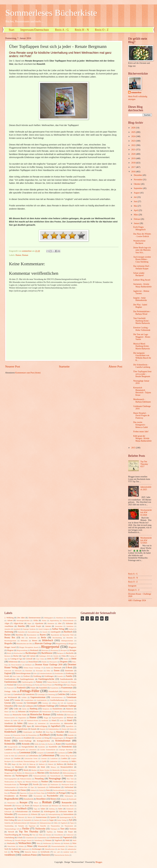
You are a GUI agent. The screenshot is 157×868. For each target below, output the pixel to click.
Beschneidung (57, 638)
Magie (14, 764)
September (138, 188)
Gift (62, 703)
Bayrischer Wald (68, 635)
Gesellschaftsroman (57, 700)
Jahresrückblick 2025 (146, 488)
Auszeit (45, 632)
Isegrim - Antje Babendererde (140, 299)
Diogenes (64, 662)
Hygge (46, 718)
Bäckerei (7, 656)
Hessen (57, 712)
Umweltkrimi (58, 835)
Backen (7, 635)
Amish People (36, 626)
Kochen (60, 735)
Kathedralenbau (54, 729)
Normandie (70, 782)
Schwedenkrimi (23, 814)
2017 (134, 167)
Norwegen (24, 784)
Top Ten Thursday (29, 832)
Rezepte (24, 802)
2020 (134, 154)
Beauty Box (10, 638)
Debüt (74, 659)
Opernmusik (41, 787)
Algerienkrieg (54, 620)
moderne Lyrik (68, 852)
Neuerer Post (13, 366)
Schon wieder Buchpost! (139, 274)
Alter (60, 623)
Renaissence (11, 803)
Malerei (51, 764)
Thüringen (54, 829)
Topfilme (50, 832)
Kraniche (18, 738)
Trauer (70, 832)
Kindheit (39, 732)
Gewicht (71, 700)
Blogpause (72, 647)
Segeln (43, 814)
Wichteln (66, 843)
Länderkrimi (53, 761)
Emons (57, 671)
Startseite (64, 366)
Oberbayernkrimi (10, 787)
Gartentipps (41, 694)
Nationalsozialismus (40, 776)
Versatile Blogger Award (23, 840)
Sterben (37, 820)
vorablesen (10, 855)
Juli (135, 197)
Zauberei (15, 849)
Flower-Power (47, 685)
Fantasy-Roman (52, 682)
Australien (21, 632)
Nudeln (45, 784)
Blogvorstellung (22, 650)
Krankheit (27, 738)
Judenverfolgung (41, 726)
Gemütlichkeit (29, 700)
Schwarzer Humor (66, 812)
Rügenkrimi (9, 809)
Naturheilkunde (55, 776)
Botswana (45, 650)
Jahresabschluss (55, 723)
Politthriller (52, 793)
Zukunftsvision (50, 849)
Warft (74, 840)
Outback (33, 790)
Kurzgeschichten (28, 747)
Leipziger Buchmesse (66, 750)
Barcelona (19, 635)
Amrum (48, 626)
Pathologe (71, 790)
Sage (35, 809)
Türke (41, 835)
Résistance (55, 806)
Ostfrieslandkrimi (11, 790)
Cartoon (33, 656)
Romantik (8, 806)
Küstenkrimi (67, 747)
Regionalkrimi (12, 799)
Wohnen (71, 846)
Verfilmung (8, 840)
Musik (26, 770)
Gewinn (8, 703)
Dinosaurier (53, 662)
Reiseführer (41, 799)
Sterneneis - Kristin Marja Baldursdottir (142, 285)
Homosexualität (10, 718)
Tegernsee (32, 826)
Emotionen (69, 671)
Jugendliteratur (9, 729)
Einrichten (29, 671)
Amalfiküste (9, 626)
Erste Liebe (16, 676)
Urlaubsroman (54, 838)
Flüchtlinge (59, 685)
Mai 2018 (23, 764)
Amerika (21, 626)
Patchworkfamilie (59, 790)
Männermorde (30, 773)
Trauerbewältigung (11, 835)
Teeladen (21, 826)
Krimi (7, 741)
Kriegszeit (70, 738)
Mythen (19, 773)
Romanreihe (67, 803)
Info (22, 720)
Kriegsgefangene (58, 738)
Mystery (65, 770)
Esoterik (60, 676)
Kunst (58, 744)
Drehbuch (28, 665)
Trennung (25, 835)
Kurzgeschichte (13, 747)
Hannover (70, 709)
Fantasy (39, 682)
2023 (134, 141)
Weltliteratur (47, 843)
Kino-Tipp (49, 732)
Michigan (8, 767)
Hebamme (22, 712)
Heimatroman (47, 712)
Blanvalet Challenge (43, 643)
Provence (23, 796)
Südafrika (8, 823)
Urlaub (20, 838)
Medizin (70, 764)
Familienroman (11, 682)
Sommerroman (41, 817)
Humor (18, 255)
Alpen (29, 623)
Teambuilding (9, 826)
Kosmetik (8, 738)
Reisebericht (29, 799)
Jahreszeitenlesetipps (13, 726)
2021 (134, 150)
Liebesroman (48, 755)
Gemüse (17, 700)
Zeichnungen (37, 849)
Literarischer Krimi (31, 758)
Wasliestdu (11, 843)
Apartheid (17, 629)
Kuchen (50, 744)
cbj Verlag (15, 852)
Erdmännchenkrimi (46, 673)
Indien (15, 720)
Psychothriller (53, 796)
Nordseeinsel (58, 782)
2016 (134, 172)
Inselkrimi (45, 720)
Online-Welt (23, 787)
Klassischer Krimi (19, 735)
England (8, 673)
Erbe (35, 673)
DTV (57, 659)
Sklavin (30, 817)
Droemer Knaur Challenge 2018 (49, 665)
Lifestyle (7, 758)
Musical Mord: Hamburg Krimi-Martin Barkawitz (142, 346)
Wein (38, 843)
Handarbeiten (57, 709)
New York (70, 779)
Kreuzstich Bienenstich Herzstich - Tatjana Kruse (142, 391)
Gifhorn (54, 703)
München (8, 776)
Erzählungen (49, 676)
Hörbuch (70, 718)
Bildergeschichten (67, 641)
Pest (6, 793)
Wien (74, 843)
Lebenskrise (33, 750)
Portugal (62, 793)
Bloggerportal (50, 647)
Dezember (138, 175)
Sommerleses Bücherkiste (51, 13)
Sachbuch (22, 808)
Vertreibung (38, 840)
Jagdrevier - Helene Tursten (141, 292)
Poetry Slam (40, 793)
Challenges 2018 (44, 656)
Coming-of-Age (16, 659)
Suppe (52, 820)
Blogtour (10, 650)
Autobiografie (56, 632)
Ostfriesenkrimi (55, 787)
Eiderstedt (8, 671)
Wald (67, 840)
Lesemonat (25, 752)
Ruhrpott (36, 806)
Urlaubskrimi (30, 838)
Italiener (31, 723)
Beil (23, 638)
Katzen (64, 729)
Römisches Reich (68, 806)
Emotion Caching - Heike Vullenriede (142, 329)
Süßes (56, 823)
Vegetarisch (68, 837)
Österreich (45, 855)
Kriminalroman (63, 741)
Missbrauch (19, 767)
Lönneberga (64, 761)
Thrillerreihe (40, 829)
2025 (134, 132)
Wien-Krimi (11, 846)
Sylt (71, 820)
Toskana (60, 832)
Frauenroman (67, 688)
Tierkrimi (73, 829)
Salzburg (52, 809)
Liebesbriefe (22, 756)
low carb (57, 852)
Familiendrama (10, 679)
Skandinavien (9, 817)
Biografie (8, 643)
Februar (137, 219)
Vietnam (48, 840)
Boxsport (64, 650)
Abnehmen (60, 618)
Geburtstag (51, 694)
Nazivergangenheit (11, 779)
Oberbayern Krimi (67, 784)
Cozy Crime (40, 659)
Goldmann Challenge (46, 706)
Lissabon (17, 758)
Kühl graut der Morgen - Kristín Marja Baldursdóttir (142, 438)
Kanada (34, 729)
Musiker (34, 770)
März (136, 215)
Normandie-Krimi (10, 784)
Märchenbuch (54, 773)
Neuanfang (39, 779)
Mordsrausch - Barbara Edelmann (142, 401)
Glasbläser (70, 703)
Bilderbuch (48, 640)
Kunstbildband (71, 744)
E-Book (69, 668)
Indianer (7, 720)
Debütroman (13, 662)
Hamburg (34, 709)
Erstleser (27, 676)
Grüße (16, 709)
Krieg (47, 738)
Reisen (53, 799)
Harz (13, 712)
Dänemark (58, 668)
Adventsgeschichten (23, 620)
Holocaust (70, 715)
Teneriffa (43, 826)
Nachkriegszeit (22, 776)
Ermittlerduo (59, 673)
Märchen (41, 773)
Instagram (132, 586)
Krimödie (26, 744)
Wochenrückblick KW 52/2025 (146, 540)
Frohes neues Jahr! (141, 432)
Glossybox (9, 706)
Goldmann (29, 706)
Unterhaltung (9, 838)
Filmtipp (73, 682)
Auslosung (9, 632)
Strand (44, 820)
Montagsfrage (11, 770)
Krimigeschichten (43, 741)
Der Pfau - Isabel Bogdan (140, 306)
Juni (136, 201)
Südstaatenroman (45, 823)
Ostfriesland (69, 787)
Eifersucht (18, 671)
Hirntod (7, 715)
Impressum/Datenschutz (35, 30)
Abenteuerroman (34, 618)
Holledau (60, 715)
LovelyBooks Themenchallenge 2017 (27, 761)
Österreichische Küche (62, 855)
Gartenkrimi (30, 694)
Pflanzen (13, 793)
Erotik (7, 676)
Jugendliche (70, 726)
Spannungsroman (65, 817)
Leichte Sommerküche (48, 750)
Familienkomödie (67, 679)
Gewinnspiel (32, 703)
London (64, 758)
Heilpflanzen (34, 712)
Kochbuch (45, 735)
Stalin (19, 820)
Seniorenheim (68, 814)
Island (69, 720)
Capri (24, 656)
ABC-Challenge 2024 (137, 600)
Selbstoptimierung (54, 814)
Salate (43, 809)
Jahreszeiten (69, 723)
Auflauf (71, 629)
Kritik (36, 744)
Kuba (43, 744)
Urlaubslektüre (42, 838)
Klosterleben (33, 735)
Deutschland (33, 662)
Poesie (31, 793)
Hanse (7, 712)
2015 (134, 448)
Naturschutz (69, 776)
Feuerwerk (64, 682)
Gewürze (45, 703)
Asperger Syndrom (29, 629)
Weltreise (57, 843)
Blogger (71, 644)
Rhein (36, 803)
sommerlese (136, 92)
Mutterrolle (56, 770)
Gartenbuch (18, 694)
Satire (60, 809)
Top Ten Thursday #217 (144, 464)
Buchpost (60, 653)
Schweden (9, 814)
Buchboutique (31, 653)
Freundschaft (53, 691)
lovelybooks (45, 852)
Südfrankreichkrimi (20, 823)
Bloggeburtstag (61, 644)
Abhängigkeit (48, 618)
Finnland (10, 685)
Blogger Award (10, 647)
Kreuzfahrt (38, 738)
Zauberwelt (25, 849)
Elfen (48, 671)
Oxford (41, 790)
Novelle (36, 784)
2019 (134, 158)
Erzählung (37, 676)
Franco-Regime (71, 685)
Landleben (8, 750)
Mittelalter (32, 767)
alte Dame (61, 849)
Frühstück (66, 691)
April (136, 210)
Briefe (9, 653)
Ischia (62, 720)
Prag (72, 793)
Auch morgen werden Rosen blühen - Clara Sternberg (142, 259)
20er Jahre (21, 618)
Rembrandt (73, 799)
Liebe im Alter (9, 756)
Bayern (43, 635)
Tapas (72, 823)
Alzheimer (69, 623)
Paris (48, 790)
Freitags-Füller (30, 691)
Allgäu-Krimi (18, 623)
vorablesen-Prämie (29, 855)
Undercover (70, 835)
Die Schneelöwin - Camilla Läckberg (142, 366)
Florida (37, 685)
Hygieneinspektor (58, 718)
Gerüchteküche (42, 700)
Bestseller (70, 638)
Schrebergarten (49, 812)
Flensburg (29, 685)
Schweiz (34, 814)
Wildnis (21, 846)
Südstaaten (33, 823)
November (138, 180)
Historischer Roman (40, 714)
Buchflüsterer (47, 653)
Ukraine (48, 835)
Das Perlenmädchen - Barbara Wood (142, 313)
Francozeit (10, 688)
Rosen (27, 806)
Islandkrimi (9, 723)
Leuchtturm (61, 753)
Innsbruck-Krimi (33, 720)
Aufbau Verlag (58, 629)
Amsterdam (59, 626)
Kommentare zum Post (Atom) (28, 373)
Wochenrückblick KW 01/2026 (146, 513)
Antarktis (7, 629)
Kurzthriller (53, 747)
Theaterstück (69, 826)
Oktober (137, 184)
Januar (137, 223)
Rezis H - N (82, 30)
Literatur (44, 758)
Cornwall (29, 659)
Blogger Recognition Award (29, 647)
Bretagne (73, 650)
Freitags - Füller (10, 691)
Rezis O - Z (102, 30)
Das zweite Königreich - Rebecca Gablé (140, 425)
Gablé (9, 694)
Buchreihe (70, 653)
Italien (20, 723)
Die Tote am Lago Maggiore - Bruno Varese (142, 337)
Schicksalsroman (21, 812)
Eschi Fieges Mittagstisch (139, 228)
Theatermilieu (55, 826)
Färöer (74, 691)
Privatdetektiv (10, 796)
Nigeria (20, 782)
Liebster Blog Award (142, 280)
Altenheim (51, 623)
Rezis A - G (62, 30)
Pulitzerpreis (69, 796)
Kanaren (43, 729)
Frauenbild (43, 688)
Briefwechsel (18, 653)
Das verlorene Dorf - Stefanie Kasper (142, 267)
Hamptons (46, 709)
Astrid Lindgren (44, 629)
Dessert (23, 662)
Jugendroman (22, 729)
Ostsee (23, 790)
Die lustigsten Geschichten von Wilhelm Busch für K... (142, 357)
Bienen (35, 641)
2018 (134, 163)
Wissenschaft (43, 846)
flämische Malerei (31, 852)
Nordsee (45, 782)
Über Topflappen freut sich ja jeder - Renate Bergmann (142, 374)
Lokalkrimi (54, 758)
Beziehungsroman (10, 641)
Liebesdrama (33, 756)
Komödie (71, 735)
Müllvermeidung (68, 773)
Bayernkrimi (55, 635)
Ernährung (70, 673)
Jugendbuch (56, 726)
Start (12, 30)
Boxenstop (54, 650)
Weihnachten (25, 843)
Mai (136, 206)
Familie (69, 676)
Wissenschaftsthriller (58, 846)
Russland (45, 806)
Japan (29, 726)
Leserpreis (40, 753)
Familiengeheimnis (27, 679)
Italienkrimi (42, 723)
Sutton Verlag (62, 820)
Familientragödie (27, 682)
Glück (20, 706)
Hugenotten (22, 718)
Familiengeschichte (46, 679)
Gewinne (19, 703)
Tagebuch (64, 823)
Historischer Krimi (20, 715)
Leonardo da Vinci (11, 753)
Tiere (62, 829)
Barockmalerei (32, 635)
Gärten (24, 709)
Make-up (32, 764)
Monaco (53, 767)
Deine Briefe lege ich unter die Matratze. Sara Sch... (142, 250)
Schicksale (8, 812)
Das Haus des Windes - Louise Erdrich (142, 235)
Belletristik (33, 638)
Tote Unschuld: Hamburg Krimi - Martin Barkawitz (142, 321)
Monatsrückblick (67, 767)
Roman (25, 255)
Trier (34, 835)
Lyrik (44, 761)
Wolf (6, 849)
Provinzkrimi (38, 796)
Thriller (26, 829)
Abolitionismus (71, 618)
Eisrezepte (39, 671)
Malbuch (42, 764)
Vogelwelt (58, 840)
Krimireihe (10, 744)
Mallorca (60, 764)
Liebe (70, 753)
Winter (30, 846)
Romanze (18, 806)
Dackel (66, 659)
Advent (10, 620)
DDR (49, 659)
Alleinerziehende (68, 620)
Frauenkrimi (54, 688)
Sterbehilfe (27, 820)
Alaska (44, 620)
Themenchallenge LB (12, 829)
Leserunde (50, 753)
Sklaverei (21, 817)
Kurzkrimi (42, 747)
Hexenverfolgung (68, 712)
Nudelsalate (54, 784)
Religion (63, 799)
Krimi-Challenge (25, 741)
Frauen (33, 688)
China (64, 656)
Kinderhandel (28, 732)
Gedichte (61, 694)
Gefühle (24, 697)
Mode (43, 767)
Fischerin (20, 685)
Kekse (72, 729)
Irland (54, 720)
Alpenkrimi (39, 623)
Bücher (16, 656)
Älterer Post (115, 366)
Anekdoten (70, 626)
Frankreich (21, 688)
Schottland (36, 812)
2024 (134, 136)
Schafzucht (70, 809)
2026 (134, 128)
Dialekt (44, 662)
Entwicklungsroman (23, 673)
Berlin (44, 638)
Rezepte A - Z (134, 590)
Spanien (53, 817)
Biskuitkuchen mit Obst (24, 644)
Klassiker (60, 732)
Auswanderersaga (34, 632)
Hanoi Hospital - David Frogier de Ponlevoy (141, 416)
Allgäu (7, 623)
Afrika (35, 620)
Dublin (48, 668)
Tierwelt (11, 832)
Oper (32, 787)
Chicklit (56, 656)
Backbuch (68, 632)
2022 (134, 145)
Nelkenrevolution (26, 779)
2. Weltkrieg (9, 618)
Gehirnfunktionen (57, 697)
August (137, 193)
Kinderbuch (10, 732)
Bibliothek (24, 641)
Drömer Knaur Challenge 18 (33, 668)
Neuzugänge (55, 778)
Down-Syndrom (16, 665)
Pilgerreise (23, 793)
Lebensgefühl (21, 750)
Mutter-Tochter (45, 770)
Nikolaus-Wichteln (32, 782)
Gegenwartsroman (38, 697)
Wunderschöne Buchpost (139, 242)
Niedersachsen (9, 782)
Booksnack (34, 650)
